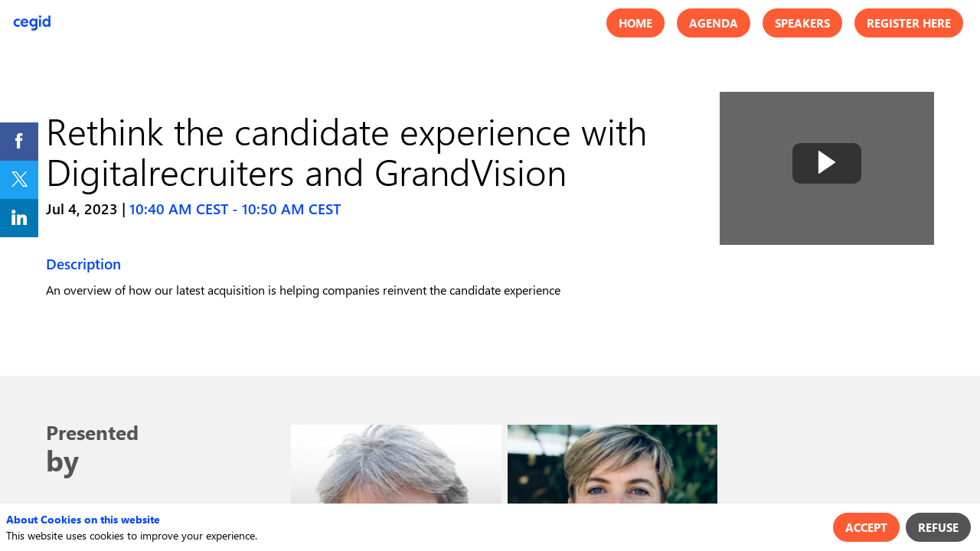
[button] (635, 23)
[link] (19, 142)
